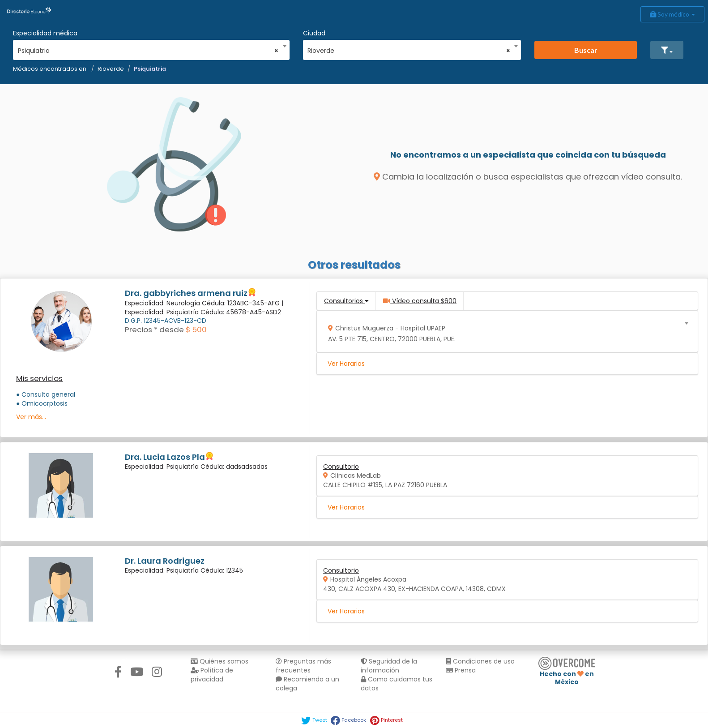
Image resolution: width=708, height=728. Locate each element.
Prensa (461, 670)
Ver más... (31, 417)
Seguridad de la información (389, 666)
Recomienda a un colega (307, 684)
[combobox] (148, 48)
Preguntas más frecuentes (303, 666)
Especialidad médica (45, 33)
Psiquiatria (150, 69)
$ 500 (196, 330)
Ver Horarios (346, 364)
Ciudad (314, 33)
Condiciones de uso (480, 661)
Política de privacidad (212, 675)
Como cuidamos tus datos (397, 684)
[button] (667, 50)
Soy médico (672, 14)
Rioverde (111, 69)
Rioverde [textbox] (409, 51)
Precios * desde (154, 330)
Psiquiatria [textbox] (148, 51)
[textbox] (504, 332)
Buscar (586, 50)
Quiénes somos (220, 661)
